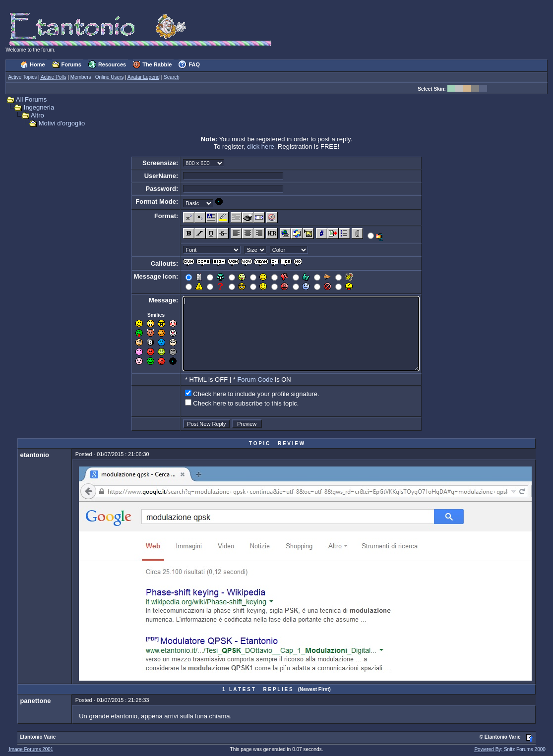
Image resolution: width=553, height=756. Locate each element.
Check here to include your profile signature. (256, 394)
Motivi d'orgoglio (62, 123)
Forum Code (255, 379)
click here (261, 146)
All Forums (31, 99)
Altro (37, 115)
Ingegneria (39, 107)
